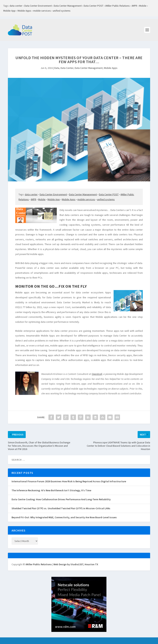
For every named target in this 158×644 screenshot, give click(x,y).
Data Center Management (68, 6)
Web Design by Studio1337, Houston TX (76, 564)
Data (57, 68)
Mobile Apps (24, 11)
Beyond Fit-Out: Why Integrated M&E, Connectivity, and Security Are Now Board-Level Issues (64, 517)
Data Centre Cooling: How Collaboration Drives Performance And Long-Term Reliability (61, 499)
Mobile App (9, 11)
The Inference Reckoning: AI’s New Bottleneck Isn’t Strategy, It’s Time (51, 490)
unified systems (62, 11)
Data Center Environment (38, 6)
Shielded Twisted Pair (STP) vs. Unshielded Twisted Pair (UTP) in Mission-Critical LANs (61, 508)
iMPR (134, 6)
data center (16, 6)
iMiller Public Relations (118, 6)
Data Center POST (93, 6)
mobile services (42, 11)
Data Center (67, 68)
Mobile (143, 6)
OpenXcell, (97, 374)
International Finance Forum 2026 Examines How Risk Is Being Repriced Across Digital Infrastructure (69, 481)
